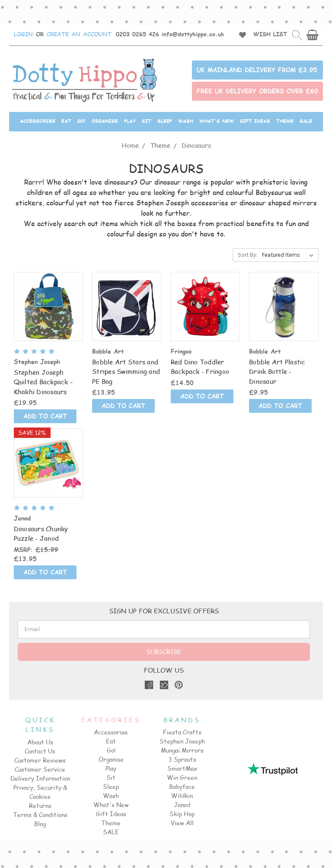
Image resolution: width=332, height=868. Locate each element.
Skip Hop (182, 814)
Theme (285, 121)
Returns (40, 806)
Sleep (165, 121)
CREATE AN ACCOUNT (79, 34)
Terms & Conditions (40, 815)
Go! (81, 121)
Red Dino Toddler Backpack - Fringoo (200, 367)
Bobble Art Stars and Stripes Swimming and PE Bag (126, 371)
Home (130, 145)
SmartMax (182, 768)
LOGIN (23, 34)
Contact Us (40, 751)
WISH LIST (270, 34)
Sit (147, 121)
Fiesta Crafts (182, 732)
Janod (182, 805)
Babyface (182, 787)
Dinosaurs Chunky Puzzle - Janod (41, 533)
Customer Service (40, 769)
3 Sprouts (182, 759)
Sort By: (247, 255)
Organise (105, 121)
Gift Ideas (255, 121)
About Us (40, 742)
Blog (40, 824)
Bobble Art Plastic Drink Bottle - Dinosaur (277, 371)
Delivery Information (40, 778)
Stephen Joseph (182, 741)
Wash (186, 121)
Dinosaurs (196, 145)
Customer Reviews (40, 760)
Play (130, 121)
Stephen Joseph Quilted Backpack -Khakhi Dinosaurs (43, 382)
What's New (217, 121)
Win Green (182, 777)
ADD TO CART (45, 416)
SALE (306, 121)
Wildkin (182, 796)
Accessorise (38, 121)
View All (182, 823)
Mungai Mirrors (182, 750)
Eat (66, 121)
